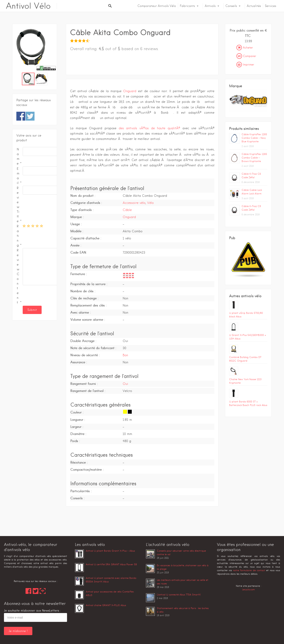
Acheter (245, 48)
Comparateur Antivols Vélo (157, 6)
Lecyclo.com (248, 589)
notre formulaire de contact (249, 570)
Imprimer (245, 65)
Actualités (254, 6)
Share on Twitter (30, 116)
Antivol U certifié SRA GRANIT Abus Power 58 (111, 564)
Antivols (210, 6)
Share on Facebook (21, 116)
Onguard (130, 91)
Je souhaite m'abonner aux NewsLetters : (32, 611)
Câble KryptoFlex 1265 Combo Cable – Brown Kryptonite (254, 158)
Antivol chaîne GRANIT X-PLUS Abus (106, 605)
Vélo (150, 203)
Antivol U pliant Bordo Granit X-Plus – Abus (110, 551)
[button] (53, 50)
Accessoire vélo (134, 203)
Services (270, 6)
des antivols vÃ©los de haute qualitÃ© (149, 128)
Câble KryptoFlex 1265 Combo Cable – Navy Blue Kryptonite (254, 138)
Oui (125, 384)
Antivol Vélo (28, 6)
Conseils (231, 6)
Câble (127, 210)
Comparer (246, 56)
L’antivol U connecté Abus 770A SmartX (179, 595)
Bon (125, 355)
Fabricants (187, 6)
